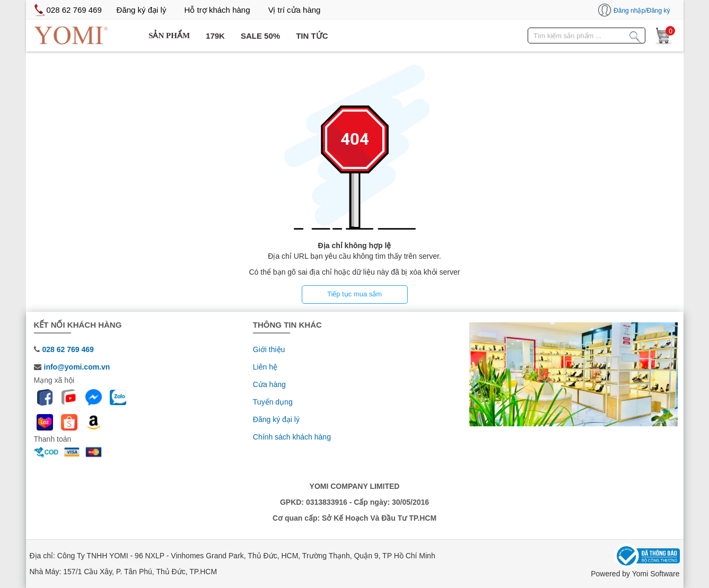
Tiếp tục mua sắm (354, 294)
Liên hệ (265, 367)
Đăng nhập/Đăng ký (642, 11)
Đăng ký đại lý (276, 419)
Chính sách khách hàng (292, 437)
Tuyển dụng (273, 402)
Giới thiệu (269, 349)
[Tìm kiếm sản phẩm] (635, 35)
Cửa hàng (269, 384)
